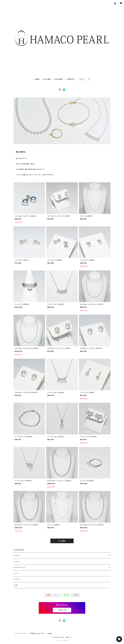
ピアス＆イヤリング (19, 567)
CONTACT (71, 79)
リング (15, 573)
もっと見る (62, 541)
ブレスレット (17, 579)
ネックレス (17, 556)
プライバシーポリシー (21, 633)
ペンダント (17, 561)
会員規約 (50, 633)
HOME (37, 79)
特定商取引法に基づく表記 (37, 633)
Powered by (62, 640)
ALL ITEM (47, 79)
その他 (16, 585)
